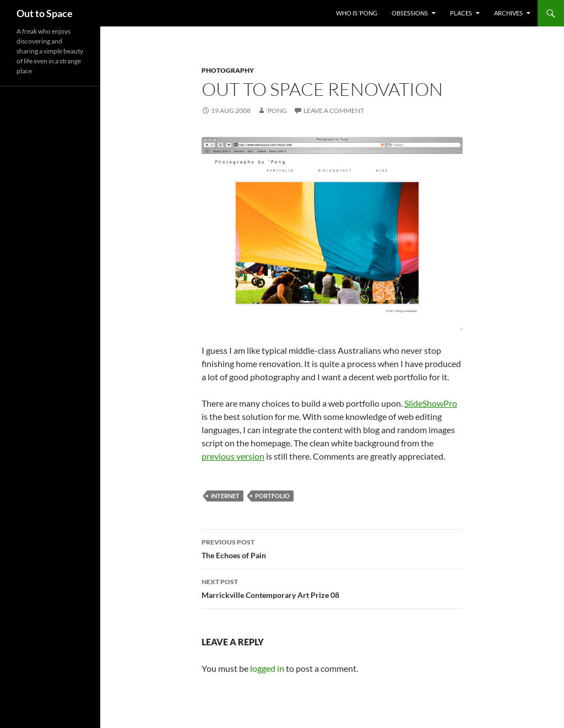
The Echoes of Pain (332, 548)
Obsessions (410, 13)
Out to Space (45, 13)
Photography (228, 70)
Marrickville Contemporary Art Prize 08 (332, 587)
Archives (508, 13)
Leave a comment (334, 110)
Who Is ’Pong (357, 13)
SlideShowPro (431, 403)
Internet (225, 496)
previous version (233, 456)
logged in (267, 668)
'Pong (276, 110)
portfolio (272, 496)
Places (461, 13)
